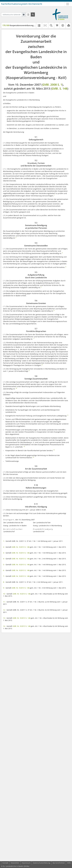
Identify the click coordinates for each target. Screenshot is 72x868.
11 (5, 602)
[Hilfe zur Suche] (24, 15)
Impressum (26, 863)
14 (5, 626)
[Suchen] (33, 15)
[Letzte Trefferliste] (28, 15)
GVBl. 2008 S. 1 (52, 85)
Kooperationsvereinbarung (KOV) (21, 25)
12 (5, 610)
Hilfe (69, 863)
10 (5, 594)
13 (5, 618)
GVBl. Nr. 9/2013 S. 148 (21, 547)
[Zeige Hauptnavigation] (68, 4)
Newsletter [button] (15, 863)
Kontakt (5, 863)
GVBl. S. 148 (59, 88)
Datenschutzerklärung (42, 863)
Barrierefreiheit (59, 863)
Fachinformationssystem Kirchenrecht (22, 4)
